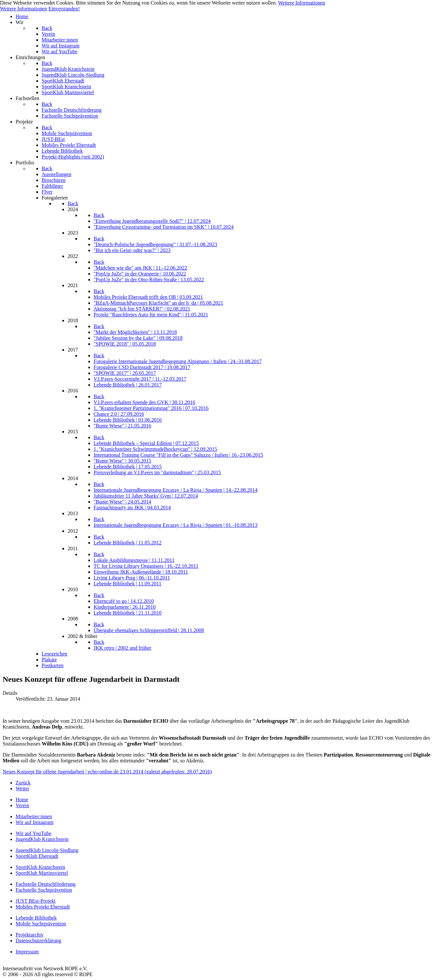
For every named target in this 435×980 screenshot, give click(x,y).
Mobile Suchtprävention (41, 924)
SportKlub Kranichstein (40, 867)
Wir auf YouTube (33, 833)
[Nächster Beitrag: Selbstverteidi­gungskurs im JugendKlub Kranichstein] (22, 789)
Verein (22, 805)
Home (22, 800)
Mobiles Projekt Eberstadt (43, 907)
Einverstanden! (64, 9)
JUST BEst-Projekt (36, 901)
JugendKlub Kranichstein (42, 839)
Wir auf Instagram (35, 822)
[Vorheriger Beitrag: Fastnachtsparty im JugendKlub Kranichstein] (23, 783)
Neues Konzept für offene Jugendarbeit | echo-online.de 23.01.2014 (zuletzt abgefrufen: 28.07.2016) (107, 772)
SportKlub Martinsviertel (42, 873)
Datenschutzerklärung (38, 941)
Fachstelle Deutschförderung (45, 884)
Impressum (27, 952)
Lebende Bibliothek (36, 918)
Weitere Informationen (302, 3)
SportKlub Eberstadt (37, 856)
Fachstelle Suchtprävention (44, 890)
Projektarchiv (30, 935)
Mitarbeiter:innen (34, 816)
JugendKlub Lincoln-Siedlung (47, 850)
